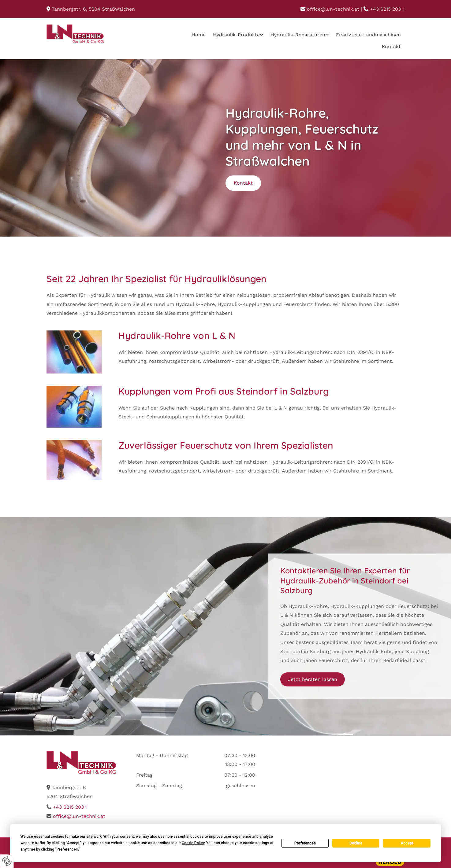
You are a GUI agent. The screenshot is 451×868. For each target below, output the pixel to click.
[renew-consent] (7, 861)
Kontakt (391, 47)
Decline (356, 843)
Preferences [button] (67, 849)
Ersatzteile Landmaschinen (368, 35)
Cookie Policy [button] (193, 843)
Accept (407, 843)
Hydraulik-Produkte (236, 35)
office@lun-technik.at (333, 9)
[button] (243, 183)
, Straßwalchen (93, 9)
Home (199, 35)
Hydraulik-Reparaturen (298, 35)
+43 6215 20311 (387, 9)
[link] (238, 35)
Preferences (305, 843)
